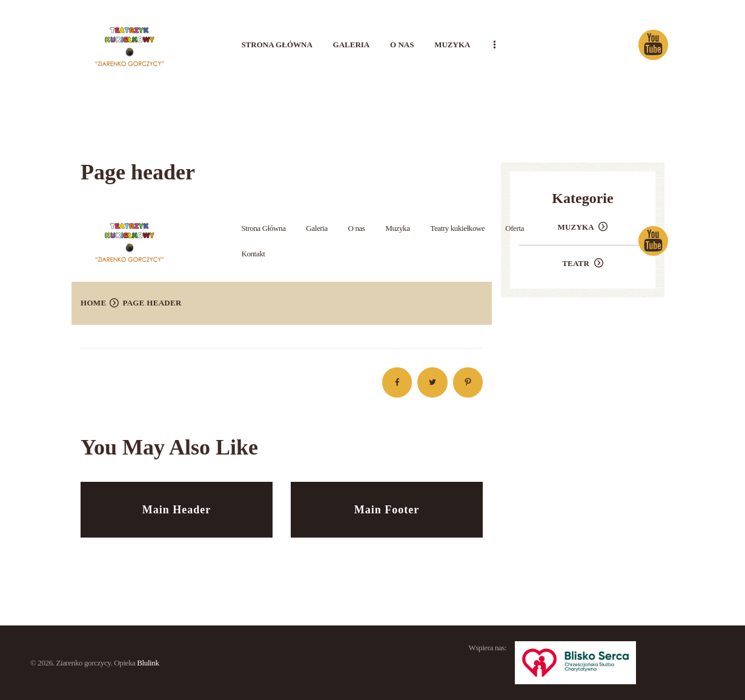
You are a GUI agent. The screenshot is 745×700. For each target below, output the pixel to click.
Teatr (576, 263)
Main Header (177, 510)
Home (93, 303)
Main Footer (387, 510)
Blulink (148, 663)
